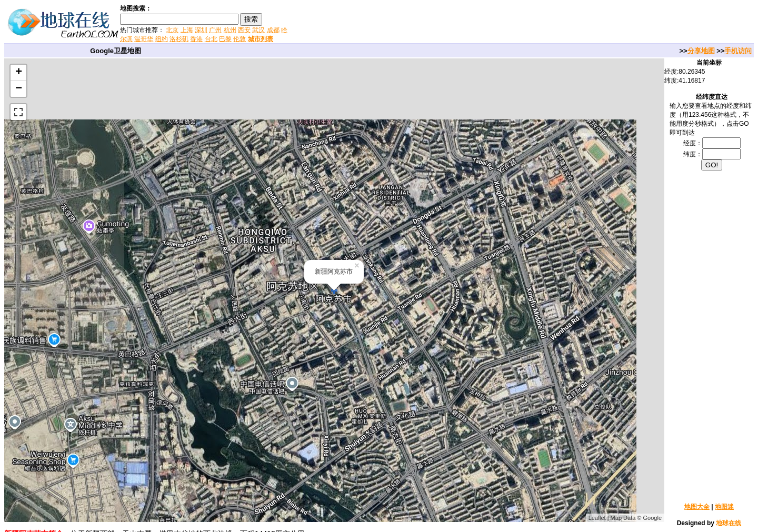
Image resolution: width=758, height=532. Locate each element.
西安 (244, 30)
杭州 (230, 30)
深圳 (201, 30)
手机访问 (738, 51)
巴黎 (225, 39)
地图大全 (697, 507)
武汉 (258, 30)
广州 (215, 30)
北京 (172, 30)
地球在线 (729, 523)
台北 (211, 39)
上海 (187, 30)
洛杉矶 (179, 39)
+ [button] (19, 73)
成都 (273, 30)
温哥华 (144, 39)
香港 (196, 39)
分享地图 (701, 51)
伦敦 (240, 39)
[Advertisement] (415, 23)
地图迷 (724, 507)
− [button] (19, 89)
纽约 (162, 39)
